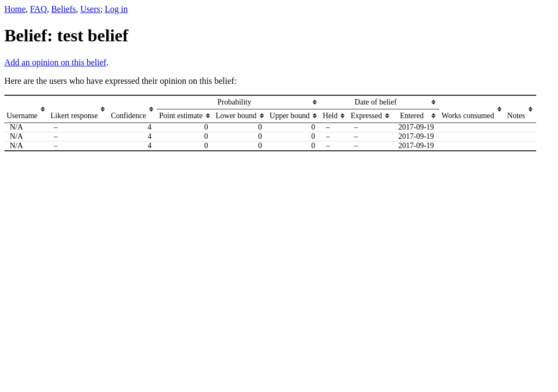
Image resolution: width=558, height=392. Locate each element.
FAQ (38, 9)
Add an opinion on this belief (55, 62)
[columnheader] (26, 109)
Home (15, 9)
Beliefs (63, 9)
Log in (116, 9)
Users (90, 9)
